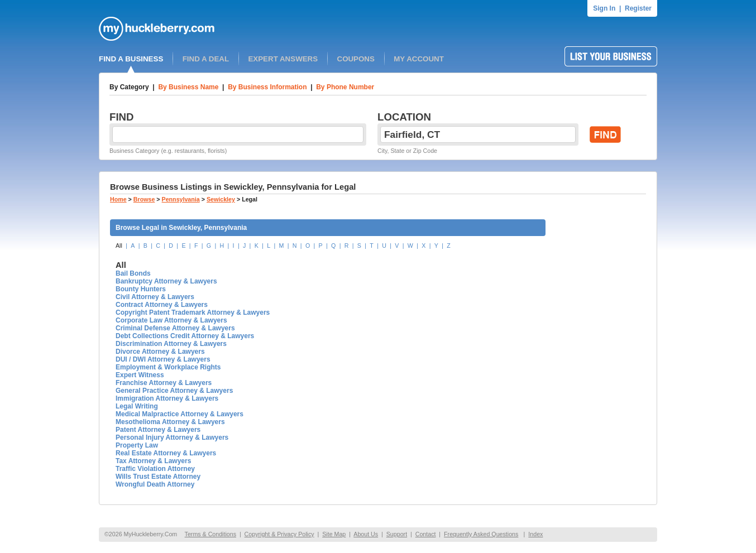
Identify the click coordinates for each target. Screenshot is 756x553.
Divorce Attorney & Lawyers (160, 352)
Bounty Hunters (141, 289)
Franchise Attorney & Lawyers (164, 383)
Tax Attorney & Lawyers (153, 461)
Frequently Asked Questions (481, 534)
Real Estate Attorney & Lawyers (166, 453)
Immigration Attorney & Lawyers (167, 398)
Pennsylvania (181, 199)
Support (397, 534)
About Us (366, 534)
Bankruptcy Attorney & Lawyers (166, 281)
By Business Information (267, 87)
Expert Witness (140, 375)
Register (638, 8)
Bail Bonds (133, 273)
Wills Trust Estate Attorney (158, 477)
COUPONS (356, 59)
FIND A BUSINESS (131, 59)
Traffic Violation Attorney (155, 469)
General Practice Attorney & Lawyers (174, 391)
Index (535, 534)
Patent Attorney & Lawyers (158, 430)
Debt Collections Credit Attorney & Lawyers (185, 336)
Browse (144, 199)
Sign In (604, 8)
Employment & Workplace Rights (168, 367)
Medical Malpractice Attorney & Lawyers (180, 414)
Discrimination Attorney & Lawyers (171, 344)
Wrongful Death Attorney (155, 484)
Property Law (137, 445)
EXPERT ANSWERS (283, 59)
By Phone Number (345, 87)
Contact (426, 534)
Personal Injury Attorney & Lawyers (172, 437)
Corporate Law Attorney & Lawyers (171, 320)
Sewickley (221, 199)
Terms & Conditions (210, 534)
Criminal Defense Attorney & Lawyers (175, 328)
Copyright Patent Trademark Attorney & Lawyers (193, 312)
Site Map (334, 534)
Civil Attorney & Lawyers (155, 297)
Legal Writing (137, 406)
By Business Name (188, 87)
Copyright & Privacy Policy (279, 534)
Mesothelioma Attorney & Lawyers (170, 422)
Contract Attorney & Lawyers (162, 305)
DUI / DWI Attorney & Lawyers (163, 359)
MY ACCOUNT (419, 59)
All (119, 246)
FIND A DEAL (206, 59)
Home (118, 199)
